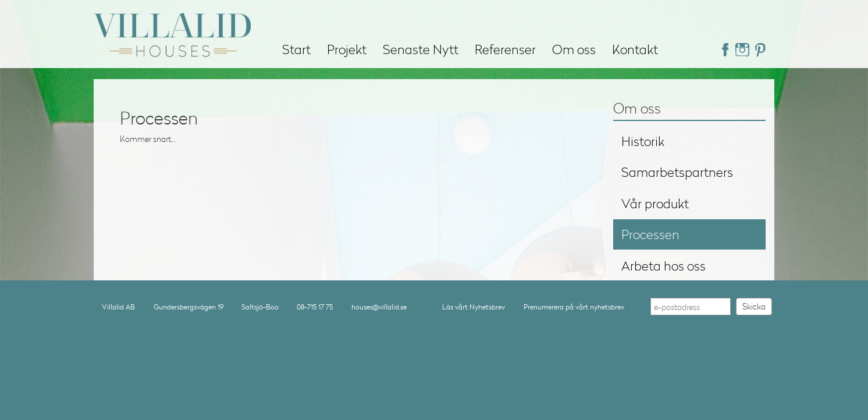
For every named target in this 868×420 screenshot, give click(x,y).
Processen (650, 234)
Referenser (505, 49)
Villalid (172, 29)
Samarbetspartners (677, 172)
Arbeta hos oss (664, 266)
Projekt (347, 49)
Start (296, 49)
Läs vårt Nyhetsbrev (474, 307)
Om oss (574, 49)
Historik (643, 141)
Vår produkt (655, 203)
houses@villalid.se (379, 307)
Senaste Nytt (421, 49)
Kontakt (635, 49)
